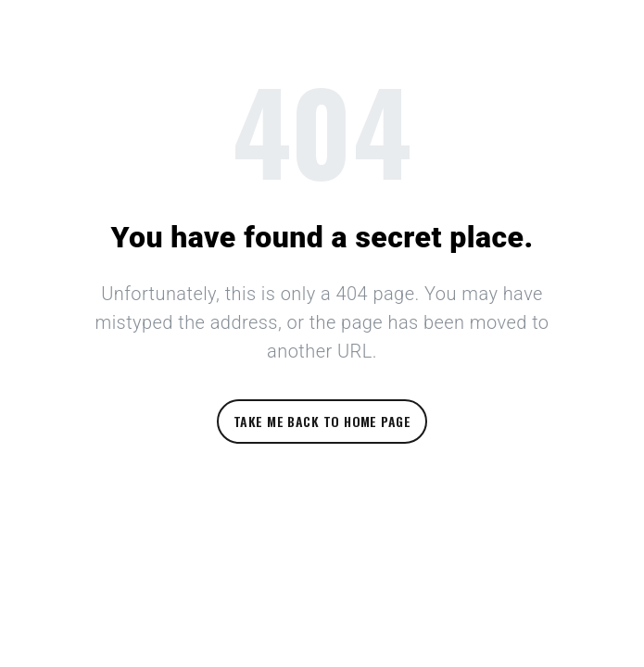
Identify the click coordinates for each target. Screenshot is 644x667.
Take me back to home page (322, 421)
